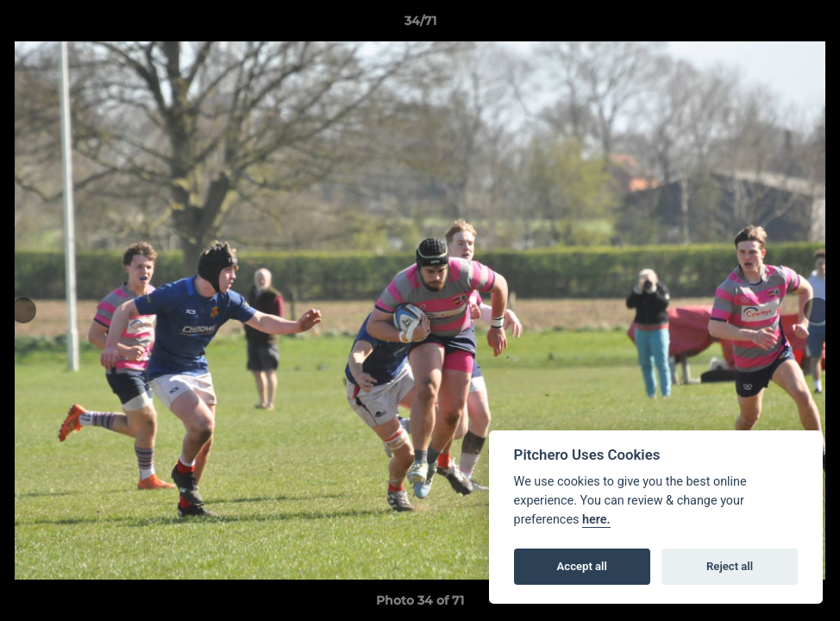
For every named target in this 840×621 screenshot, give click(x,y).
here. (596, 520)
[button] (809, 25)
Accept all (582, 566)
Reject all (730, 566)
